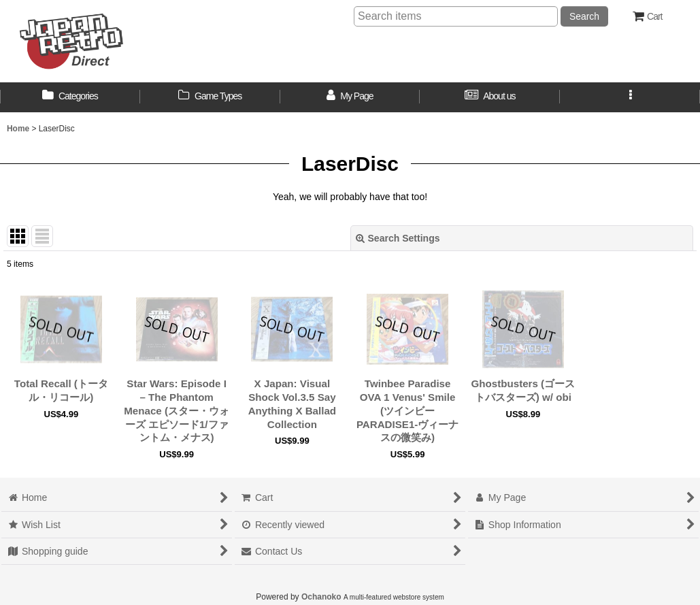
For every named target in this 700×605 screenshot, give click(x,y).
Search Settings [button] (398, 238)
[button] (630, 97)
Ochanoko (321, 597)
